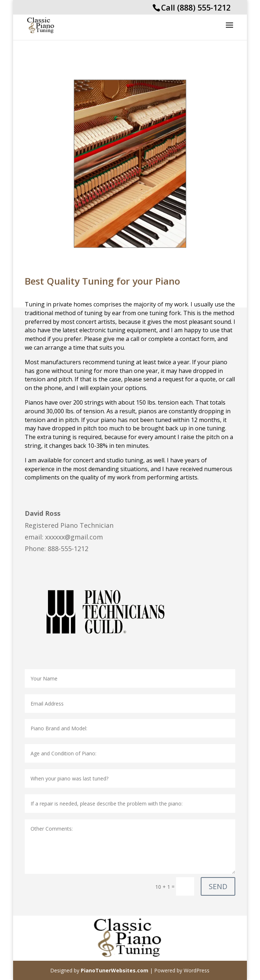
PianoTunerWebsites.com (115, 970)
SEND (218, 886)
